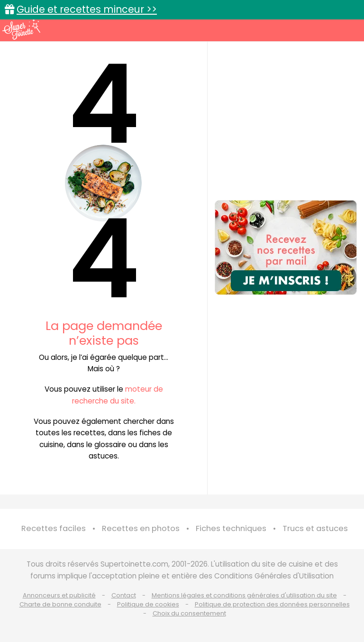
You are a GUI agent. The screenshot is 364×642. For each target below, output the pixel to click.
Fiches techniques (231, 528)
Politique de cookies (148, 604)
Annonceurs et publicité (59, 595)
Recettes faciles (54, 528)
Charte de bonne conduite (60, 604)
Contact (124, 595)
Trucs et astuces (315, 528)
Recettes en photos (141, 528)
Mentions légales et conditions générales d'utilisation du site (244, 595)
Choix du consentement (189, 613)
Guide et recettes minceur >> (87, 9)
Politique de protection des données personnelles (272, 604)
